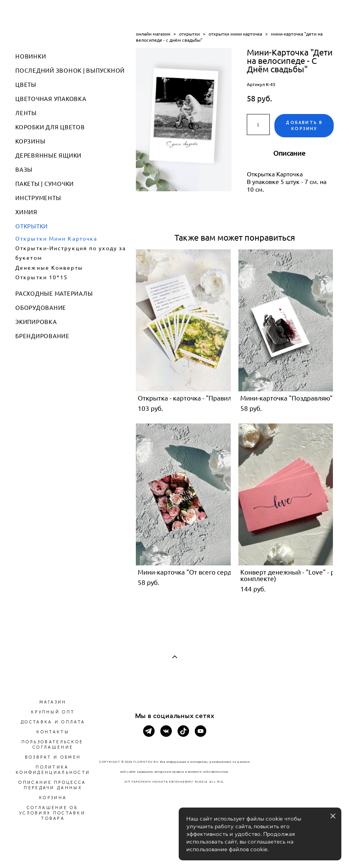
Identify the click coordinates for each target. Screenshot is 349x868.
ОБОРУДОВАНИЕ (41, 308)
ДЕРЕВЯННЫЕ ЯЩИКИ (48, 156)
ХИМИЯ (26, 212)
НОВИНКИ (31, 56)
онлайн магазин (153, 34)
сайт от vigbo (174, 850)
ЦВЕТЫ (26, 85)
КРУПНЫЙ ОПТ (53, 712)
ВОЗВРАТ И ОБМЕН (53, 757)
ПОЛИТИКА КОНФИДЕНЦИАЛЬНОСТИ (53, 770)
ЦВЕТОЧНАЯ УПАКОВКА (51, 99)
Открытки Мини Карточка (56, 239)
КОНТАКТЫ (53, 732)
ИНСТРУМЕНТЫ (38, 198)
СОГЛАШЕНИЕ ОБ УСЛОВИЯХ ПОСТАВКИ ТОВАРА (52, 813)
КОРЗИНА (53, 798)
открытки (189, 34)
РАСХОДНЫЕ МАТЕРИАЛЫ (54, 294)
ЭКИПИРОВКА (36, 322)
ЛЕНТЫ (26, 113)
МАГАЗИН (53, 702)
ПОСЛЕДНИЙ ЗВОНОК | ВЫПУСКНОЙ (70, 71)
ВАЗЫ (24, 170)
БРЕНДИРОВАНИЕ (42, 336)
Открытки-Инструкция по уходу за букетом (71, 253)
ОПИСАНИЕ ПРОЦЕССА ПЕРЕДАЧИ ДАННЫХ (52, 785)
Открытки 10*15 (42, 277)
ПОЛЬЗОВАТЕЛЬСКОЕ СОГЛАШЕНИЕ (52, 745)
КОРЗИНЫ (30, 141)
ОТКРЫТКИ (32, 226)
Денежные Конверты (49, 268)
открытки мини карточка (235, 34)
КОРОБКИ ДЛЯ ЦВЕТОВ (50, 127)
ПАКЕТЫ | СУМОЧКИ (45, 184)
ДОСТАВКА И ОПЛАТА (53, 722)
